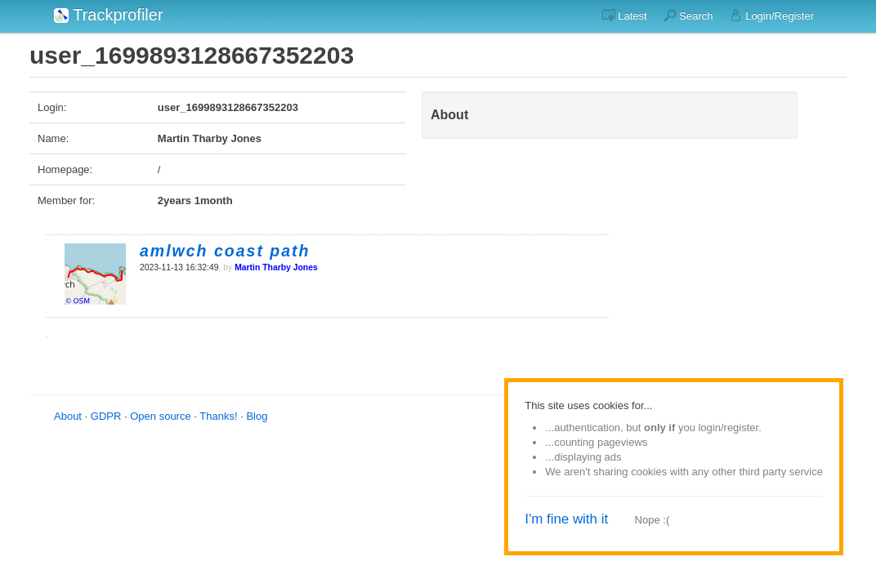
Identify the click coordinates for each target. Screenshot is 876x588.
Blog (257, 416)
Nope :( (653, 520)
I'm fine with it (566, 519)
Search (688, 16)
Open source (160, 416)
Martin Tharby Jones (276, 267)
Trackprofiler (109, 15)
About (68, 416)
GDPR (106, 416)
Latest (625, 16)
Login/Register (772, 16)
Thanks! (218, 416)
